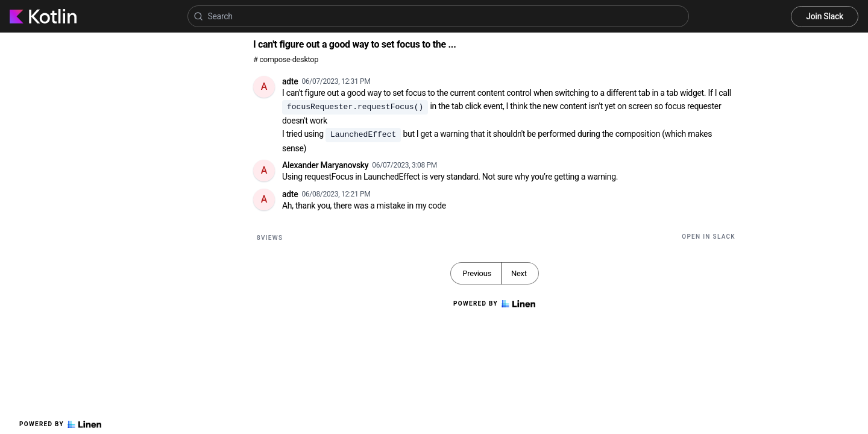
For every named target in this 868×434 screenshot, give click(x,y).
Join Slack (825, 16)
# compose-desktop (286, 59)
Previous (477, 273)
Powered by (60, 424)
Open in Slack (709, 237)
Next (519, 273)
